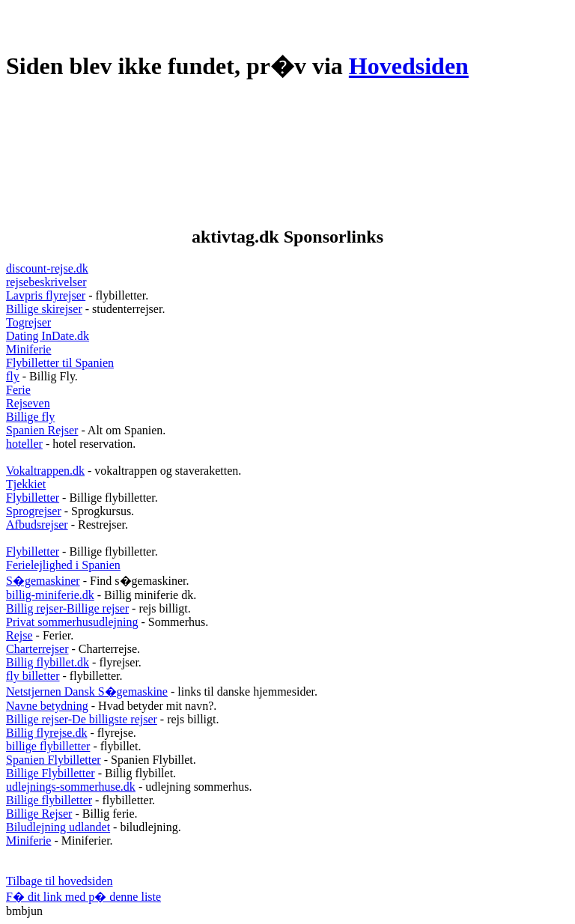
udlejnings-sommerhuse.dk (71, 787)
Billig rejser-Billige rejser (67, 608)
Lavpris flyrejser (46, 295)
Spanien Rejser (42, 430)
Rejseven (28, 403)
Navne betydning (47, 706)
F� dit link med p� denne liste (83, 897)
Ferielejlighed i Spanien (63, 565)
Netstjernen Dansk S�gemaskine (87, 692)
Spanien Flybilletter (54, 760)
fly (13, 376)
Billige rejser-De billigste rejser (82, 719)
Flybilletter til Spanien (60, 363)
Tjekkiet (26, 484)
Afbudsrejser (37, 525)
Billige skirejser (44, 309)
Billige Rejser (39, 814)
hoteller (24, 444)
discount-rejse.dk (47, 268)
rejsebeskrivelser (46, 282)
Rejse (19, 635)
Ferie (18, 390)
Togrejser (28, 322)
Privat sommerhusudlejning (72, 622)
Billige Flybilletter (51, 773)
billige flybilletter (48, 746)
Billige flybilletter (49, 800)
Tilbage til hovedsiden (60, 881)
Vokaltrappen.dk (45, 471)
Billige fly (30, 417)
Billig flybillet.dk (48, 662)
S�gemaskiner (43, 581)
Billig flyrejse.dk (46, 733)
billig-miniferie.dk (50, 595)
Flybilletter (33, 498)
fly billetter (33, 676)
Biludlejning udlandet (58, 827)
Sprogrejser (34, 511)
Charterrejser (37, 649)
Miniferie (28, 349)
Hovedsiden (409, 66)
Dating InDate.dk (48, 336)
